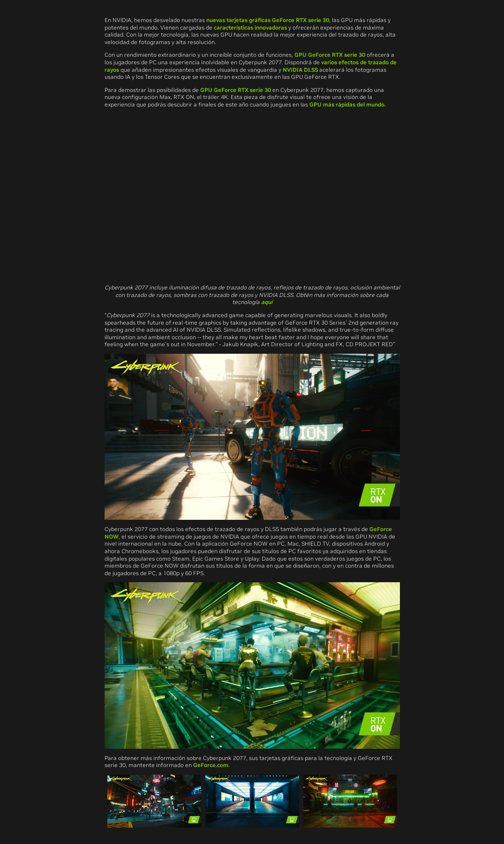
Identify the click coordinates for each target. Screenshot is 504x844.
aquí (267, 302)
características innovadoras (250, 27)
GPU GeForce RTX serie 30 (330, 55)
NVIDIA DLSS (300, 70)
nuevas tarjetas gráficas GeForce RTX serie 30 (268, 20)
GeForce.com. (211, 765)
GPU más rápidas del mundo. (348, 104)
